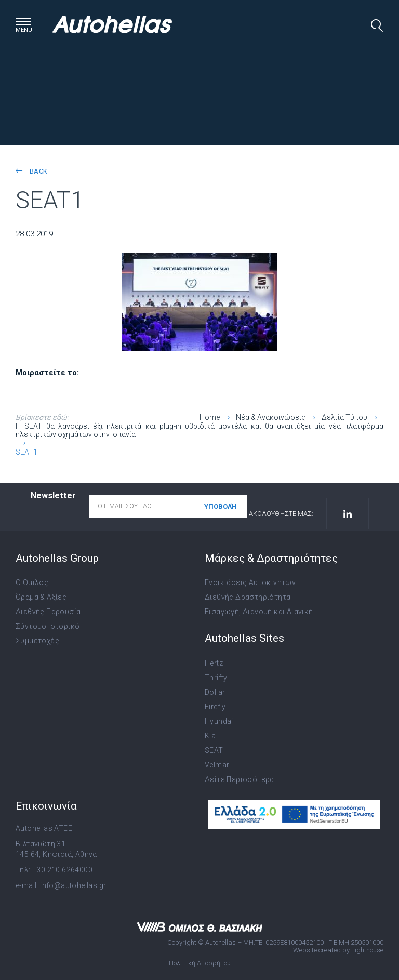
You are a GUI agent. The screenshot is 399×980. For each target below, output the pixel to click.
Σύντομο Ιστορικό (48, 626)
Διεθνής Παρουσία (48, 612)
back (31, 171)
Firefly (215, 707)
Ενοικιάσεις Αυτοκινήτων (250, 582)
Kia (210, 736)
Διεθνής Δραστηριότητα (248, 597)
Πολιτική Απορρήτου (200, 963)
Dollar (215, 692)
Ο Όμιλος (32, 582)
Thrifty (216, 678)
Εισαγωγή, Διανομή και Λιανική (259, 612)
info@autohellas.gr (73, 885)
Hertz (214, 663)
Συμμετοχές (37, 641)
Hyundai (219, 721)
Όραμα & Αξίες (41, 597)
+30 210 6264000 (62, 870)
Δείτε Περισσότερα (240, 779)
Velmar (217, 765)
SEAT (214, 750)
